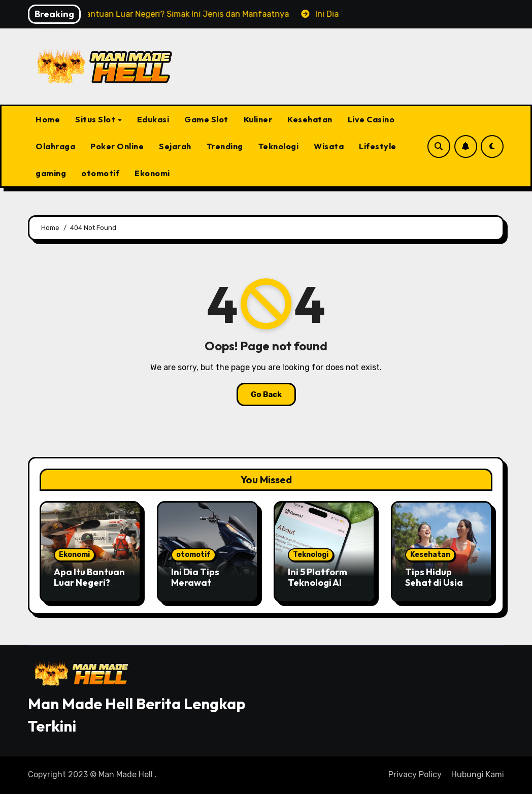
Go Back (266, 394)
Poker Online (117, 146)
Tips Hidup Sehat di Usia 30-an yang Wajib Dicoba (434, 588)
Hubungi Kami (478, 774)
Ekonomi (152, 173)
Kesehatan (310, 119)
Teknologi (279, 146)
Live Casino (371, 119)
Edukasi (153, 119)
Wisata (329, 146)
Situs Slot (96, 119)
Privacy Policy (415, 774)
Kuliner (258, 119)
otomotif (100, 173)
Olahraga (55, 146)
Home (48, 119)
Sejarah (175, 146)
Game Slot (206, 119)
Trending (225, 146)
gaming (51, 173)
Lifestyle (378, 146)
